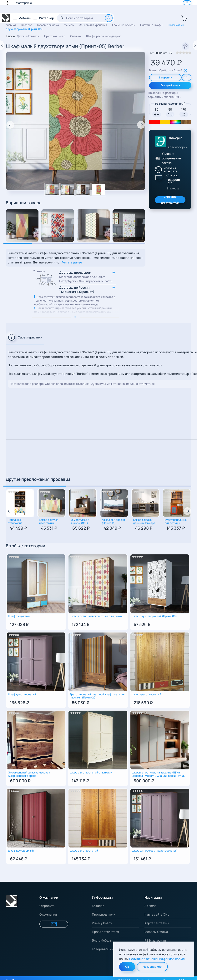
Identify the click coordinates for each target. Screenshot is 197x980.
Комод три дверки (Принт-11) (113, 522)
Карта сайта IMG (157, 923)
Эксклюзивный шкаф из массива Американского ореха (29, 774)
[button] (10, 3)
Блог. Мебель (102, 940)
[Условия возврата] (170, 170)
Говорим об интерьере (109, 949)
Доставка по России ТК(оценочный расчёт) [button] (77, 290)
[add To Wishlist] (186, 77)
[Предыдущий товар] (2, 45)
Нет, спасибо (152, 967)
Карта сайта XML (157, 914)
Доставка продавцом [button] (86, 277)
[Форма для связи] (54, 924)
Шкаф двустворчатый (22, 695)
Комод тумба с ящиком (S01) (80, 522)
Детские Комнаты (28, 36)
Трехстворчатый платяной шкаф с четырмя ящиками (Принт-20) (98, 696)
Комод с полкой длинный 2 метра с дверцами (145, 522)
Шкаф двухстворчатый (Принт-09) (154, 616)
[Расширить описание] (76, 317)
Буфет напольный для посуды (176, 522)
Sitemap (151, 906)
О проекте (47, 906)
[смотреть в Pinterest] (185, 46)
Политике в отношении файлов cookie (157, 959)
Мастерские (24, 3)
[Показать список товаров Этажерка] (159, 177)
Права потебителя (105, 932)
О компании (48, 914)
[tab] (25, 337)
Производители (104, 914)
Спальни (76, 36)
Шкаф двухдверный (21, 851)
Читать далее (72, 262)
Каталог (98, 906)
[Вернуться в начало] (6, 18)
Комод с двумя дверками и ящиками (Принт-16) (49, 522)
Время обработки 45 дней (168, 71)
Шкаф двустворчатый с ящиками (91, 773)
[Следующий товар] (195, 45)
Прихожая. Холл (55, 36)
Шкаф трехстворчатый (146, 695)
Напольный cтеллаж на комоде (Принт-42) (20, 522)
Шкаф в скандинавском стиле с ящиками (96, 616)
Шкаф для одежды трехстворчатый (155, 851)
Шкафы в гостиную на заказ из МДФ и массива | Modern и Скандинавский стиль (159, 774)
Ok (127, 967)
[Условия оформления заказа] (157, 158)
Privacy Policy (102, 923)
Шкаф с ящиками (19, 616)
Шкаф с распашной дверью (104, 36)
